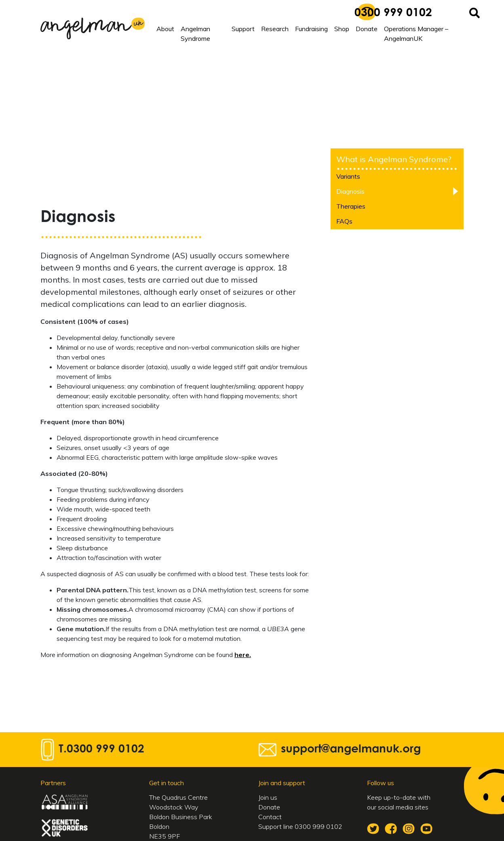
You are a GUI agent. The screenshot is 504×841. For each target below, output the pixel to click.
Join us (268, 797)
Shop (342, 29)
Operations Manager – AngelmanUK (416, 34)
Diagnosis (350, 191)
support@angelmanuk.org (351, 750)
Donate (367, 29)
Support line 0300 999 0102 (300, 826)
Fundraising (311, 29)
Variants (348, 176)
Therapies (351, 206)
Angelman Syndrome (195, 34)
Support (243, 29)
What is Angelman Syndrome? (394, 159)
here (242, 655)
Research (275, 29)
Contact (270, 817)
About (165, 29)
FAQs (344, 221)
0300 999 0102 (393, 13)
